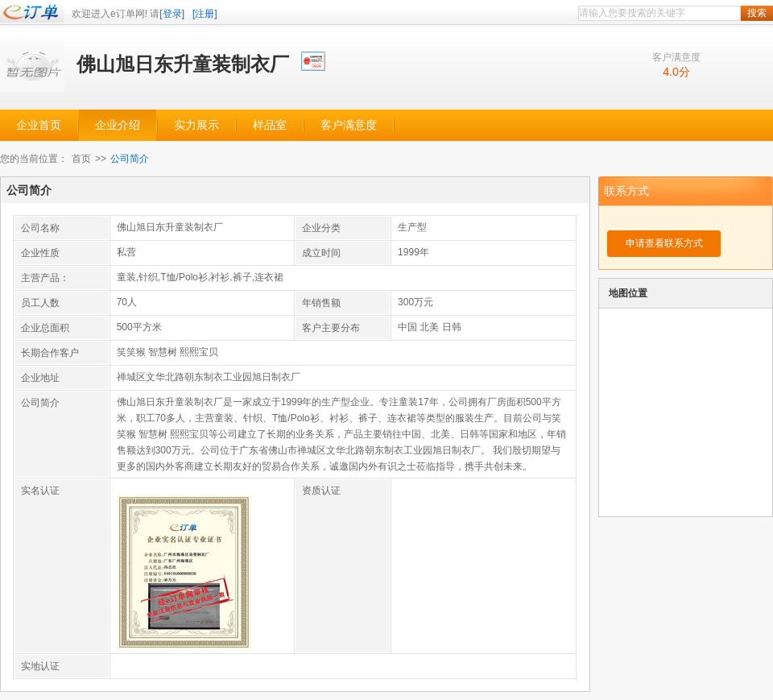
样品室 (270, 125)
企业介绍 (118, 125)
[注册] (205, 14)
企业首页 (39, 125)
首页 (81, 159)
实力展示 (196, 125)
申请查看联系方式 (664, 243)
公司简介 (130, 159)
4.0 (670, 72)
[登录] (172, 14)
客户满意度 (349, 125)
